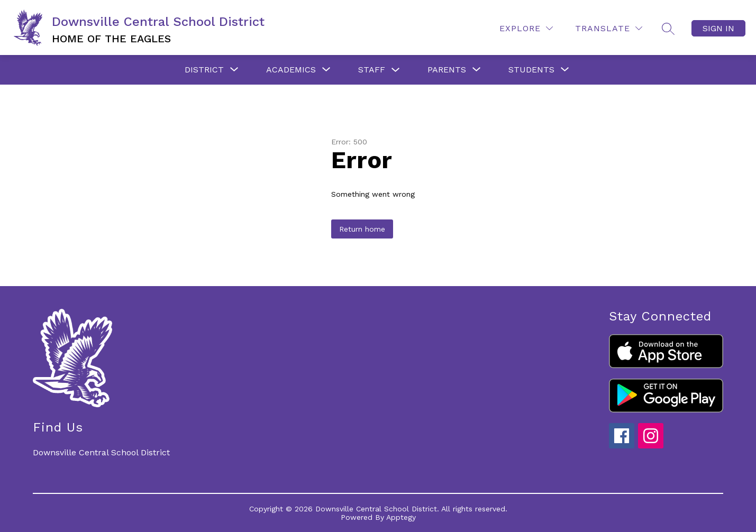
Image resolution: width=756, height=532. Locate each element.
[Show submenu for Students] (531, 70)
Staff (372, 70)
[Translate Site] (609, 28)
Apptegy (401, 517)
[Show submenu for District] (204, 70)
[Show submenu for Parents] (447, 70)
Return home (362, 229)
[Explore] (526, 28)
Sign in (718, 28)
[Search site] (668, 29)
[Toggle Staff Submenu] (396, 70)
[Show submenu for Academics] (291, 70)
